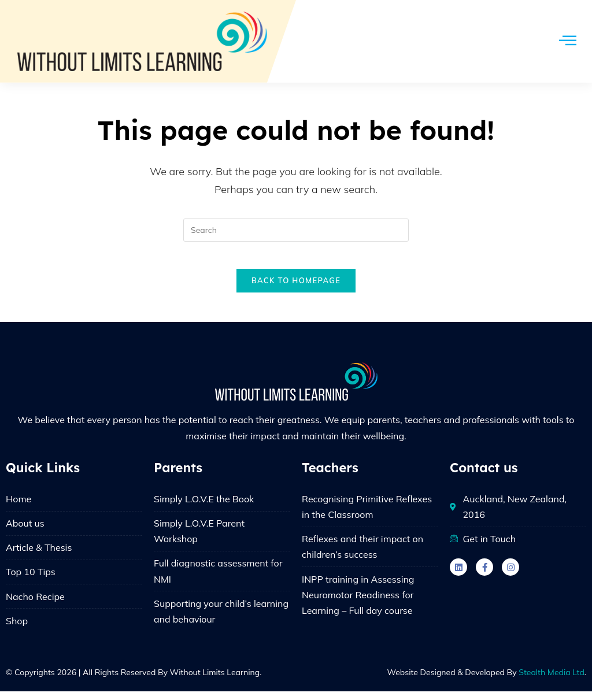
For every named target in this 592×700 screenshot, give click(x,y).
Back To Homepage (296, 288)
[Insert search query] (296, 230)
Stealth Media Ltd (552, 681)
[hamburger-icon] (567, 41)
